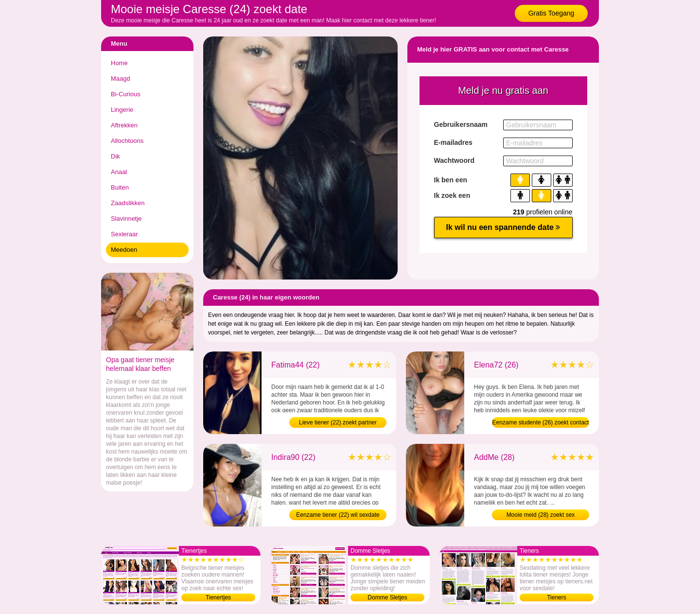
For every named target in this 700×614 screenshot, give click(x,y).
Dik (115, 156)
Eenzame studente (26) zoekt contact (541, 422)
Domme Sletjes (387, 597)
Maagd (121, 79)
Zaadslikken (128, 203)
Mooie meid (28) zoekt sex (541, 515)
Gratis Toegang (551, 13)
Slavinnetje (126, 219)
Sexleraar (124, 234)
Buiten (120, 187)
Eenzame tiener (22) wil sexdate (338, 515)
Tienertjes (218, 597)
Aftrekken (124, 125)
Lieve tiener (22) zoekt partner (338, 422)
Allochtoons (127, 141)
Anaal (119, 172)
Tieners (557, 597)
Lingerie (122, 110)
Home (119, 63)
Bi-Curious (126, 94)
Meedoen (124, 250)
